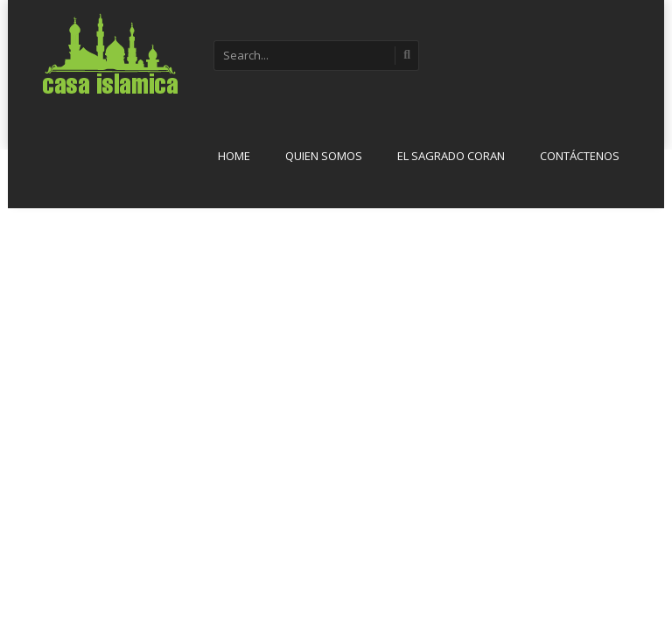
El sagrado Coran (451, 156)
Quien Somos (324, 156)
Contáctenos (580, 156)
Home (234, 156)
